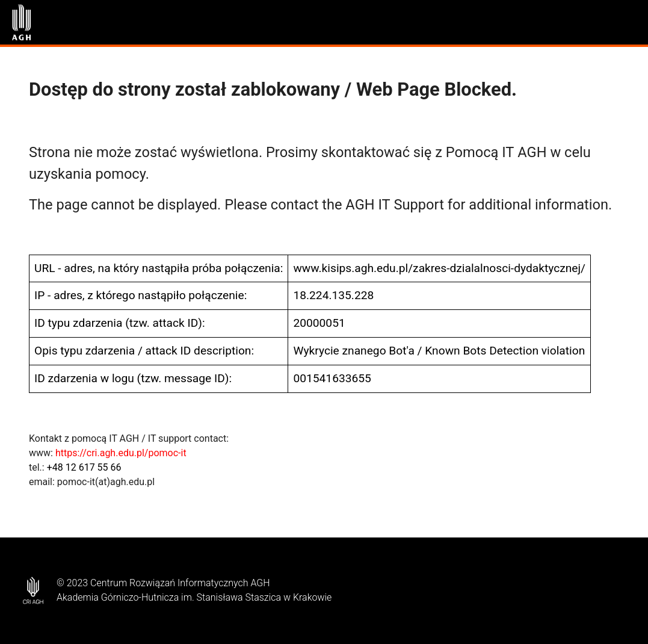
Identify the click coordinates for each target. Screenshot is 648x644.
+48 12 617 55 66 (84, 467)
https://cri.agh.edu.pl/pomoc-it (121, 453)
